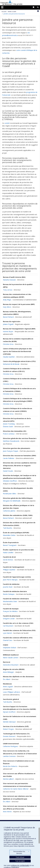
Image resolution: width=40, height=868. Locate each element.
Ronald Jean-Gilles (10, 494)
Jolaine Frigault (8, 324)
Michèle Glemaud (9, 722)
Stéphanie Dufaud (9, 648)
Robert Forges (8, 729)
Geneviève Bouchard (11, 665)
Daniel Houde (8, 471)
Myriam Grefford (9, 712)
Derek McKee (8, 560)
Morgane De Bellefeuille (12, 501)
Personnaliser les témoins (21, 852)
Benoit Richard (8, 317)
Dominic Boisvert (9, 736)
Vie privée (18, 4)
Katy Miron (7, 307)
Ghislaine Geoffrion (10, 481)
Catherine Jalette (9, 511)
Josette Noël (8, 587)
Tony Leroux (8, 290)
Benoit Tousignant (10, 545)
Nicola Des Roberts (10, 766)
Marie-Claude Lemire (11, 658)
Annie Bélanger (8, 672)
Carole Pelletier (9, 458)
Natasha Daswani (9, 280)
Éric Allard (7, 679)
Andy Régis (7, 300)
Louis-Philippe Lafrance (11, 692)
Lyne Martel (7, 633)
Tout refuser (20, 857)
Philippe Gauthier (9, 570)
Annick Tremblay (9, 424)
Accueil (4, 12)
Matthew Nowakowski (11, 441)
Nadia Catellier (8, 552)
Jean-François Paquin (11, 451)
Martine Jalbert (8, 779)
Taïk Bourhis (8, 528)
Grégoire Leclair (9, 619)
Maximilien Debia (9, 535)
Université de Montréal (6, 3)
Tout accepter (20, 861)
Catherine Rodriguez (11, 746)
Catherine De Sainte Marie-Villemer (16, 789)
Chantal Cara (8, 640)
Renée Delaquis (9, 594)
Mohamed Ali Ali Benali (11, 364)
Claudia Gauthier (9, 357)
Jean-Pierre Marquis (10, 580)
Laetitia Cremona (9, 756)
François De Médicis (10, 611)
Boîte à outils (12, 12)
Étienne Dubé (8, 426)
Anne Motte (7, 812)
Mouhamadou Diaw (10, 601)
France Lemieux (9, 434)
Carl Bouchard (8, 626)
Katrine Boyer (8, 331)
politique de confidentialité (20, 865)
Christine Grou (8, 344)
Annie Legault (8, 687)
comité (7, 123)
